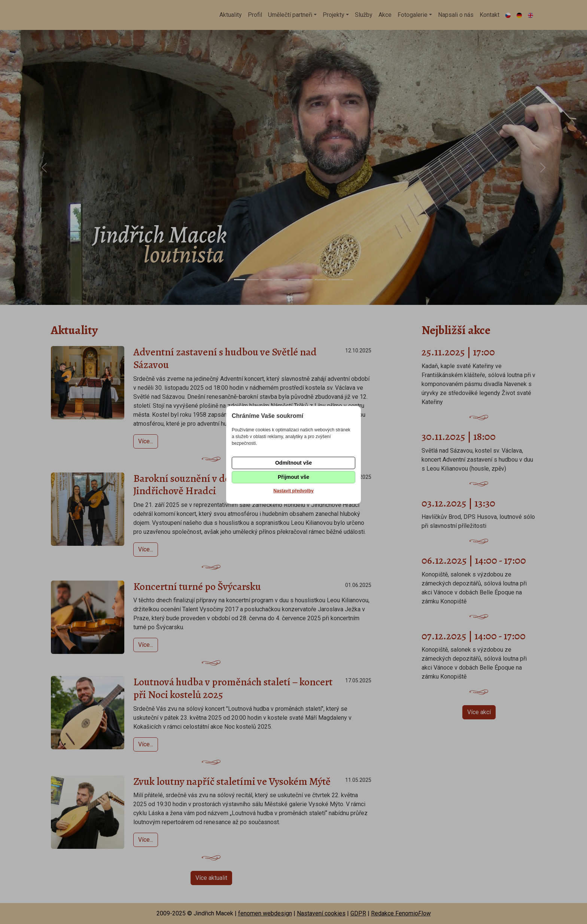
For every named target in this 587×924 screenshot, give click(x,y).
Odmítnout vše (293, 463)
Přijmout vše (293, 477)
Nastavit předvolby (293, 491)
